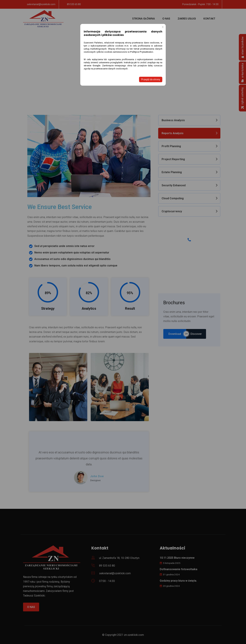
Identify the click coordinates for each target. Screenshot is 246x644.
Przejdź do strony (151, 79)
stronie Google (92, 66)
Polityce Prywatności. (142, 52)
